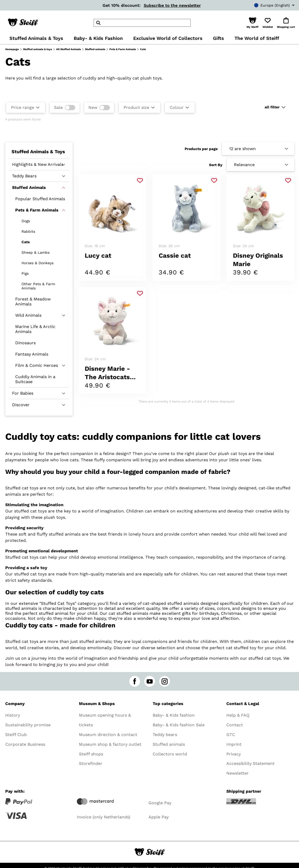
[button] (252, 23)
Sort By (216, 165)
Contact (235, 725)
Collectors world (170, 754)
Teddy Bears (24, 176)
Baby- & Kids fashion (174, 715)
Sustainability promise (28, 725)
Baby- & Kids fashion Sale (179, 725)
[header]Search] (142, 23)
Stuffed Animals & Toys (38, 152)
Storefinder (91, 763)
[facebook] (135, 681)
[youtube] (150, 681)
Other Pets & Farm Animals (38, 286)
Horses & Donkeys (38, 263)
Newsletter (237, 773)
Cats (26, 242)
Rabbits (28, 231)
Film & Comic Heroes (37, 365)
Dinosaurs (25, 343)
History (13, 715)
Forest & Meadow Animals (33, 301)
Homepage (12, 49)
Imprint (234, 744)
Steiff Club (16, 735)
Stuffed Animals (29, 187)
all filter (272, 107)
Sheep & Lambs (36, 252)
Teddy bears (165, 735)
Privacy (234, 754)
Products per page (201, 149)
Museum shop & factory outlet (110, 744)
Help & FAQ (238, 715)
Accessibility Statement (250, 763)
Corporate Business (25, 744)
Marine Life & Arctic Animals (35, 329)
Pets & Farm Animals (123, 49)
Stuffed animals (95, 49)
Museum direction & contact (108, 735)
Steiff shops (91, 754)
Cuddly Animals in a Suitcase (35, 379)
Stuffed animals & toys (38, 49)
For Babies (23, 393)
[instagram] (165, 681)
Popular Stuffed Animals (40, 199)
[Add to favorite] (140, 181)
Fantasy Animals (32, 354)
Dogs (26, 221)
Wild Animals (28, 315)
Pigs (25, 273)
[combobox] (266, 5)
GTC (231, 735)
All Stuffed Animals (68, 49)
